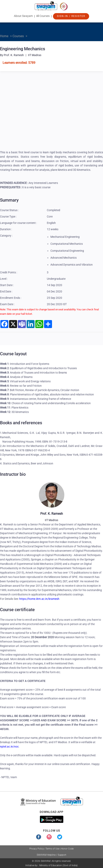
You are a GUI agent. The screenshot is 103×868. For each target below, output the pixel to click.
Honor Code (67, 849)
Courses (18, 36)
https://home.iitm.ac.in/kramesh (39, 599)
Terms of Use (52, 849)
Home (4, 36)
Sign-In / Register (71, 16)
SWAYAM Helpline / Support (51, 855)
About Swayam (23, 16)
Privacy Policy (37, 849)
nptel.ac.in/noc (9, 747)
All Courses (43, 16)
